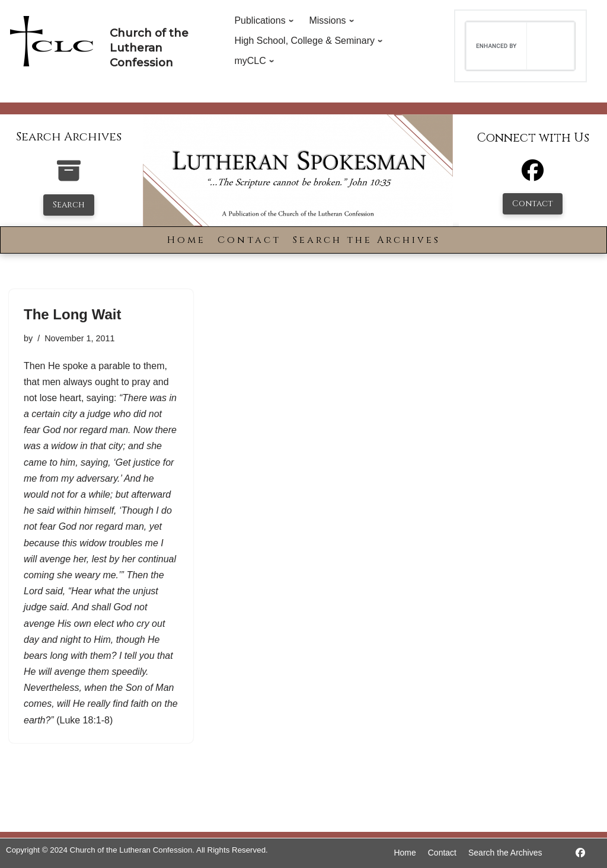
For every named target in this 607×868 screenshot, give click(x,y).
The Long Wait (72, 314)
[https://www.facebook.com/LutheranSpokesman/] (580, 853)
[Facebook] (533, 176)
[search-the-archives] (69, 177)
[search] (496, 46)
